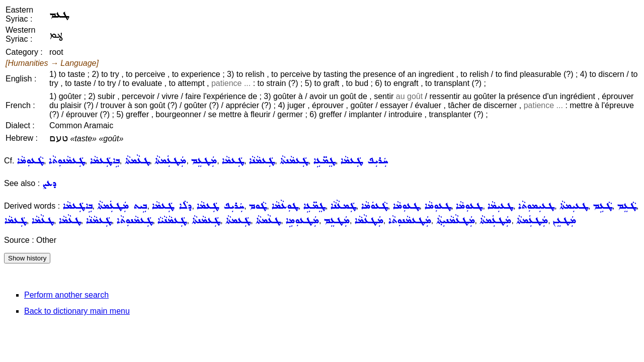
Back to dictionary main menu (77, 311)
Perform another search (66, 295)
